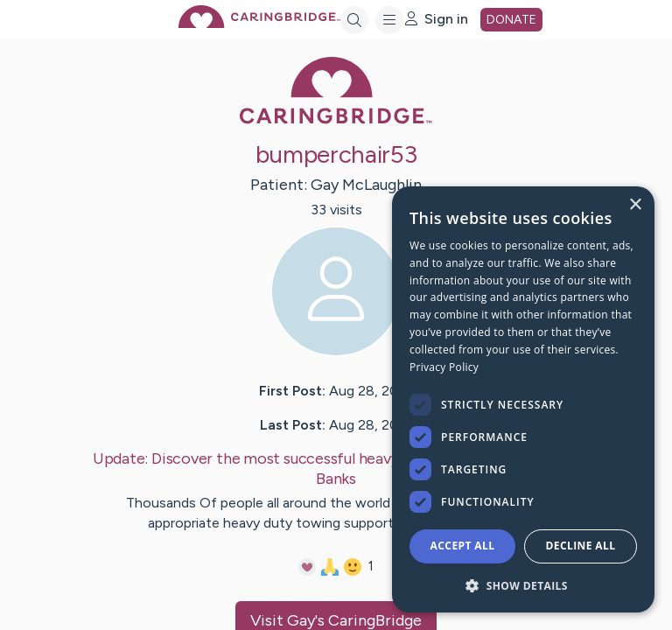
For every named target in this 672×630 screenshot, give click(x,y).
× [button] (635, 205)
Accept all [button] (463, 546)
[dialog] (523, 399)
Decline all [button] (581, 546)
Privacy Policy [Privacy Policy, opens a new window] (444, 367)
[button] (523, 585)
